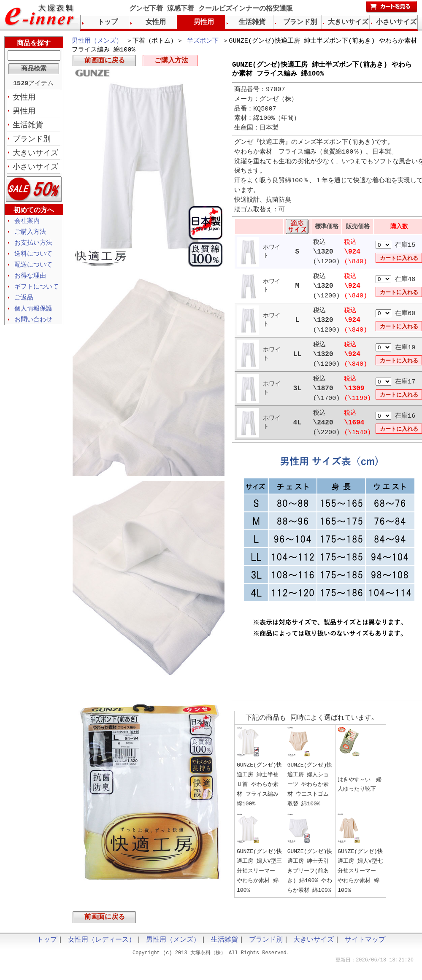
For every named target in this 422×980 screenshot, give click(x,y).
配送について (33, 270)
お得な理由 (30, 281)
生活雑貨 (28, 127)
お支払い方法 (33, 247)
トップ (108, 22)
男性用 (24, 113)
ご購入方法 (171, 62)
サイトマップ (365, 945)
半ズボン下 (203, 41)
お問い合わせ (33, 327)
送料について (33, 259)
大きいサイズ (35, 156)
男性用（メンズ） (97, 41)
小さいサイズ (35, 170)
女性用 (24, 98)
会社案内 (27, 224)
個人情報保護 (33, 316)
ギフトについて (37, 293)
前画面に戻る (105, 62)
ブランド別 (32, 141)
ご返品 (24, 304)
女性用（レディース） (102, 945)
